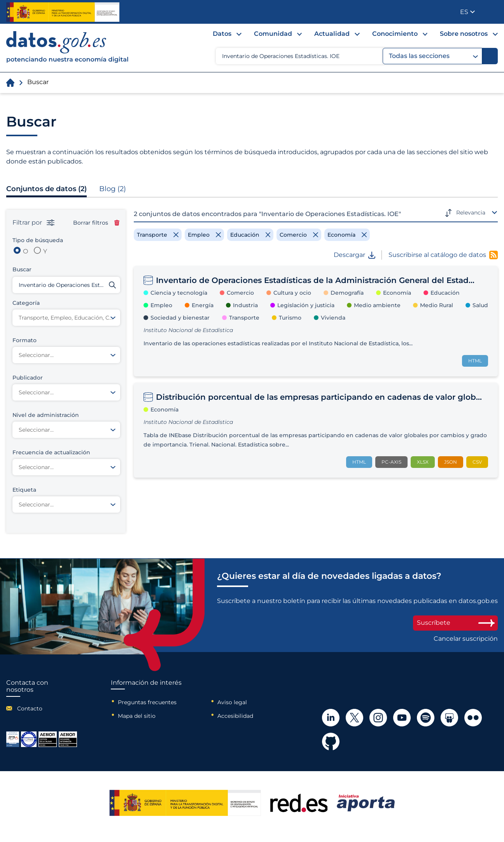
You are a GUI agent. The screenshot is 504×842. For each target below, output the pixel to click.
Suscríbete (455, 623)
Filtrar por (33, 223)
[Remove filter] (158, 235)
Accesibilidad (235, 716)
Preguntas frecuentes (147, 702)
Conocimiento (395, 34)
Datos (222, 34)
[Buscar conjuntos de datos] (66, 285)
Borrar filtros (96, 223)
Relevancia (471, 213)
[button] (467, 12)
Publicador (493, 11)
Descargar (354, 255)
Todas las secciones (433, 56)
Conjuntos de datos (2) (46, 189)
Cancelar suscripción (466, 639)
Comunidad (273, 34)
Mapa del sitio (137, 716)
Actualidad (332, 34)
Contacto (30, 708)
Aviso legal (232, 702)
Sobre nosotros (464, 34)
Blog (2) (113, 189)
